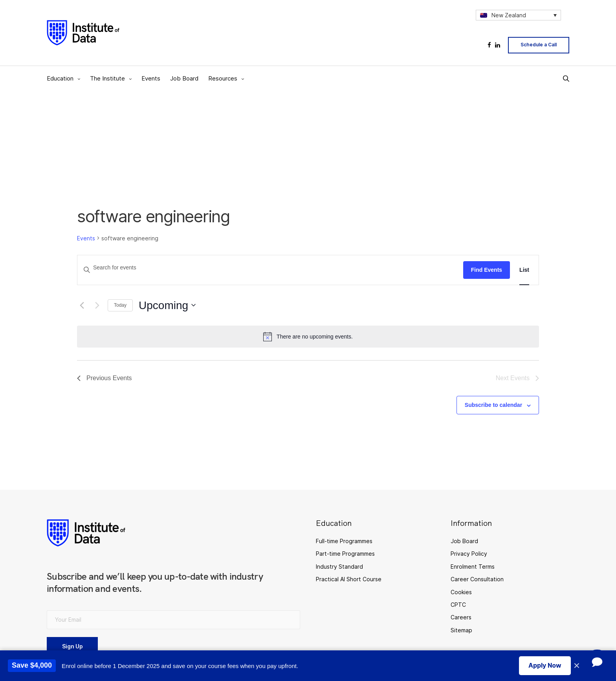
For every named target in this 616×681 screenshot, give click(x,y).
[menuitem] (518, 15)
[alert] (308, 337)
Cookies (461, 592)
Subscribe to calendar (493, 405)
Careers (461, 617)
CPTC (458, 605)
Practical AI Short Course (349, 579)
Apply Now (545, 665)
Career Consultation (477, 579)
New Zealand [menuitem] (509, 15)
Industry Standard (339, 567)
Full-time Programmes (344, 541)
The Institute (107, 78)
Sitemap (461, 630)
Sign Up (72, 646)
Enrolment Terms (473, 567)
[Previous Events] (82, 305)
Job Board (184, 78)
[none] (518, 15)
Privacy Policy (469, 554)
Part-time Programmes (345, 554)
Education (60, 78)
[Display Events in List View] (524, 270)
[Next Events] (97, 305)
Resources (223, 78)
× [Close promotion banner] (577, 666)
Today (120, 305)
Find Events (487, 270)
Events (151, 78)
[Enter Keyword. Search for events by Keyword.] (270, 268)
